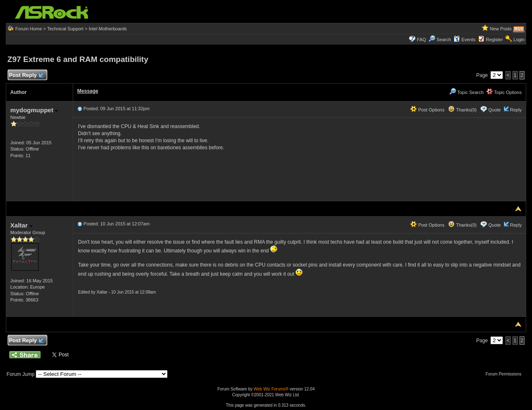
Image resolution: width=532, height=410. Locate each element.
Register (494, 40)
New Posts (501, 29)
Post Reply (26, 75)
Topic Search (466, 92)
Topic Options (504, 92)
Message (88, 91)
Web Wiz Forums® (271, 389)
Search (444, 40)
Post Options (427, 110)
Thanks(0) (462, 110)
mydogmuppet (34, 110)
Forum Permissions (505, 374)
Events (464, 40)
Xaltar (21, 225)
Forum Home (29, 29)
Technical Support (65, 29)
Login (519, 40)
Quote (495, 110)
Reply (516, 110)
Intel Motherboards (108, 29)
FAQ (421, 40)
